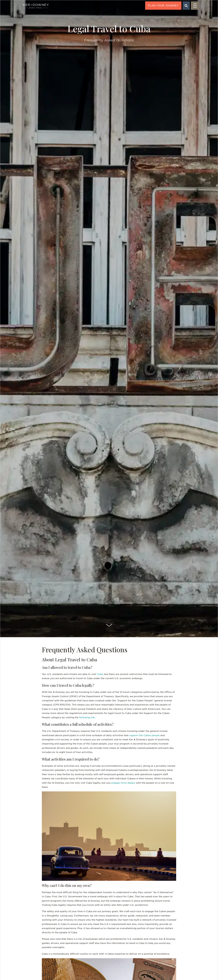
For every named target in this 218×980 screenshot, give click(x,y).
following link (87, 717)
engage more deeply (123, 783)
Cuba (100, 674)
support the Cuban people (144, 735)
